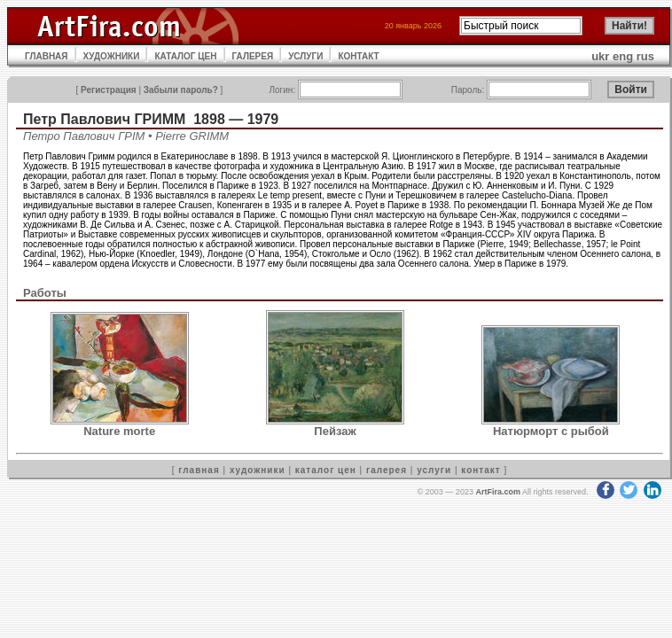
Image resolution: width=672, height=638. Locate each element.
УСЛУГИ (305, 56)
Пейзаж (335, 431)
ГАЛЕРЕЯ (253, 56)
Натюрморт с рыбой (551, 431)
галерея (387, 470)
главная (199, 470)
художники (258, 470)
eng (623, 56)
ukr (600, 56)
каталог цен (326, 470)
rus (645, 56)
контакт (481, 470)
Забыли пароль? (181, 90)
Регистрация (109, 90)
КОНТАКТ (358, 56)
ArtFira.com (498, 492)
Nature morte (119, 431)
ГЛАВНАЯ (47, 56)
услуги (434, 470)
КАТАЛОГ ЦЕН (185, 56)
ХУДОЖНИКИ (112, 56)
